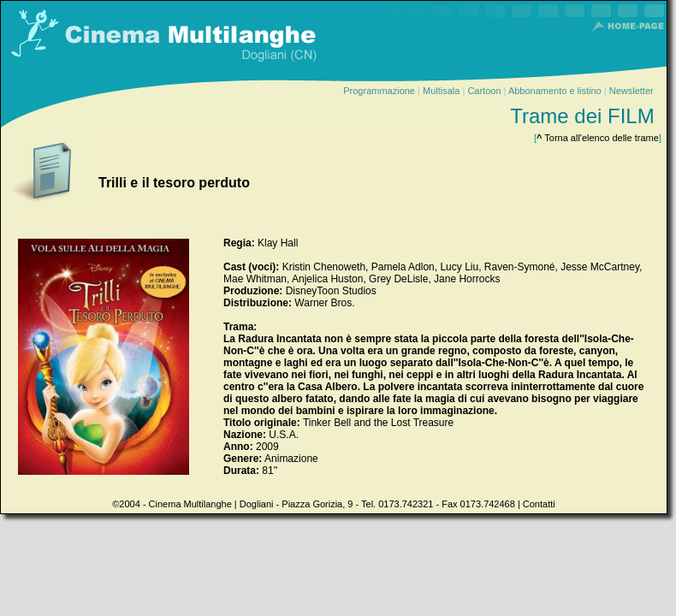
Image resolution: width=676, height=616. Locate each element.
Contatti (539, 504)
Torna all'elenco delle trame (598, 138)
